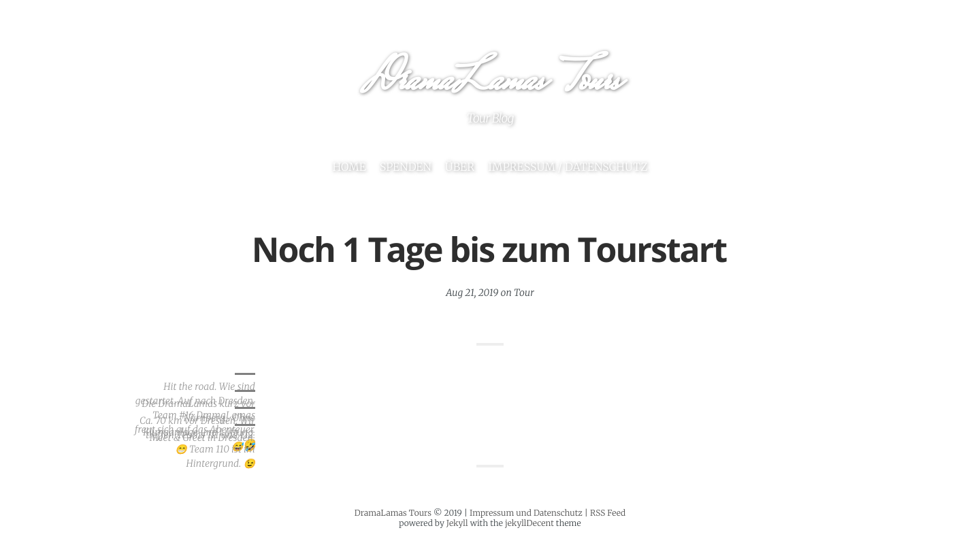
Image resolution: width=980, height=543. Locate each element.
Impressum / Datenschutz (568, 167)
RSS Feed (608, 513)
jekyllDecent (529, 524)
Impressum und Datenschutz (526, 513)
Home (349, 167)
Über (460, 167)
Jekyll (457, 524)
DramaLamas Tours (489, 83)
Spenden (406, 167)
